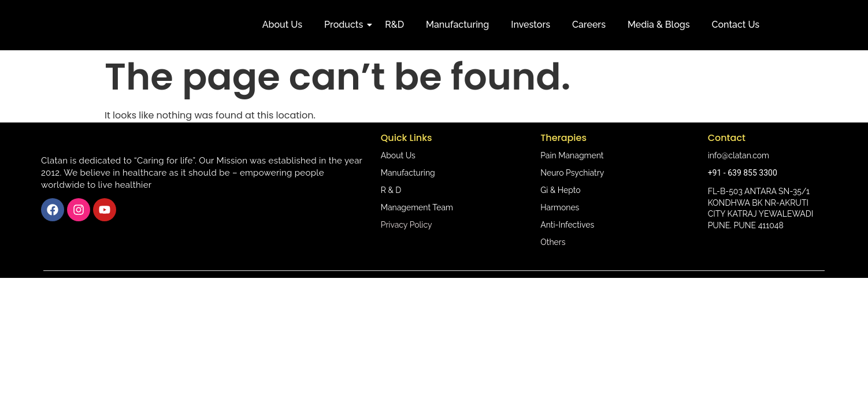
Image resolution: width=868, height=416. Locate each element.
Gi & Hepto (560, 190)
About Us (282, 25)
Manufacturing (457, 25)
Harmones (560, 207)
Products (346, 25)
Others (553, 242)
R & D (391, 190)
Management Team (417, 207)
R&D (394, 25)
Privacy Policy (407, 225)
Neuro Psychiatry (572, 173)
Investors (531, 25)
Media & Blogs (659, 25)
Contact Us (736, 25)
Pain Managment (572, 155)
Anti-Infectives (567, 225)
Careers (589, 25)
